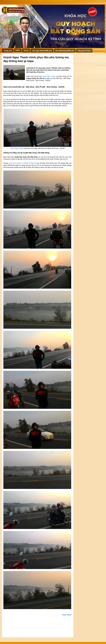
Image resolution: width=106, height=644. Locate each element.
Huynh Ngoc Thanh (17, 148)
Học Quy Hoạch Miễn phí (42, 51)
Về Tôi (26, 51)
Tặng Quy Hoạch (84, 51)
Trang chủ (8, 51)
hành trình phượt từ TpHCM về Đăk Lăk (23, 163)
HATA (18, 50)
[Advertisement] (37, 626)
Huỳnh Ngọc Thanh (49, 76)
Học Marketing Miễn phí (65, 51)
